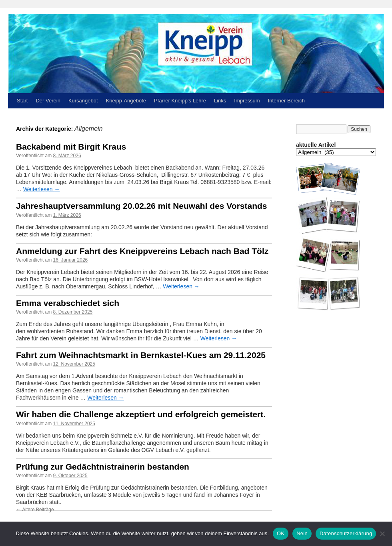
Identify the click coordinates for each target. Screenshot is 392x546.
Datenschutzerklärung (346, 533)
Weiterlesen (42, 189)
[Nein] (382, 534)
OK (281, 533)
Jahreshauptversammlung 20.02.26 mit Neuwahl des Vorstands (142, 206)
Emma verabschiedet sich (68, 303)
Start (22, 101)
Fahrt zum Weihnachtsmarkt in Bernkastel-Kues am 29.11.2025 (141, 355)
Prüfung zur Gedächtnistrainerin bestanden (103, 467)
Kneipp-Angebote (126, 101)
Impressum (247, 101)
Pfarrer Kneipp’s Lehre (180, 101)
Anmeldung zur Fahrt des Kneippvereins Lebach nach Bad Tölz (142, 251)
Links (220, 101)
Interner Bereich (287, 101)
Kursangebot (83, 101)
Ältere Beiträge (35, 510)
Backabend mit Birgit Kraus (71, 147)
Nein (302, 533)
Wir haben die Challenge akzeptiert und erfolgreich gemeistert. (141, 414)
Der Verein (48, 101)
